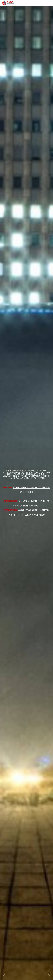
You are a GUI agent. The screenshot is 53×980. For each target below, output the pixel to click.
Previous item (4, 976)
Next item (49, 976)
